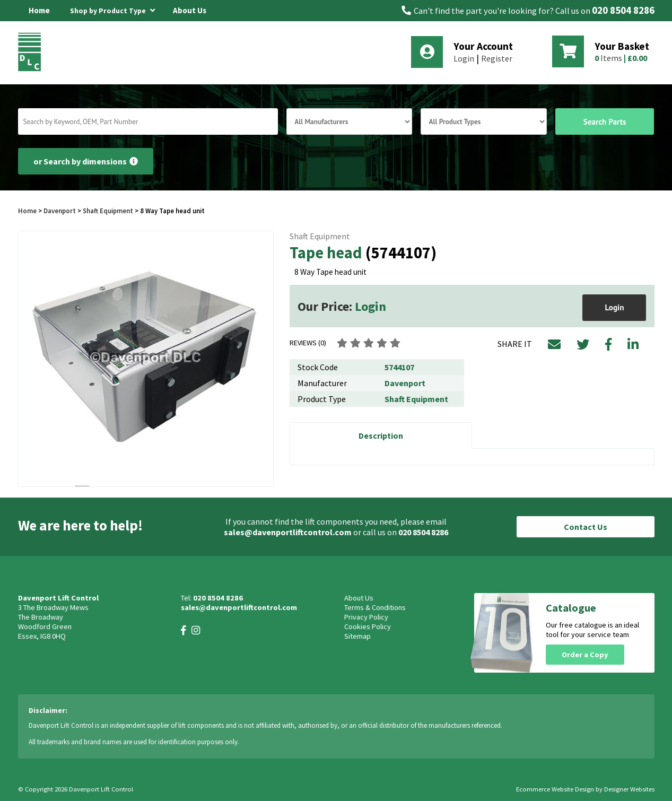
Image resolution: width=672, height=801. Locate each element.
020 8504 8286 (623, 10)
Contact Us (586, 527)
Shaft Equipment (108, 211)
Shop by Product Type (112, 9)
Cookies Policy (368, 626)
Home (39, 10)
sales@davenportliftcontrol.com (288, 532)
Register (497, 58)
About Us (190, 10)
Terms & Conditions (375, 607)
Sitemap (357, 636)
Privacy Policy (366, 617)
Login (464, 58)
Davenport (60, 211)
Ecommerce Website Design (555, 789)
